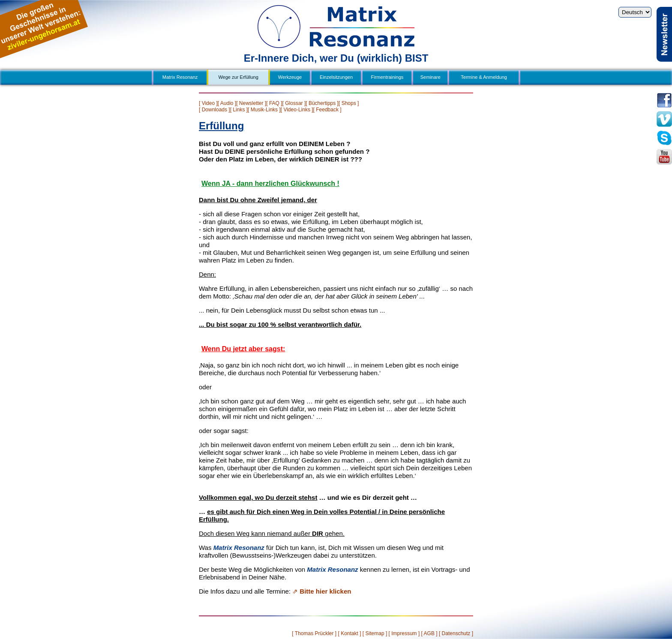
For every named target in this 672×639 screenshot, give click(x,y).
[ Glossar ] (294, 103)
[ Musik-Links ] (264, 110)
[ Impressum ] (404, 633)
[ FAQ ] (274, 103)
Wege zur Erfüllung (238, 77)
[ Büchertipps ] (322, 103)
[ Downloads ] (214, 110)
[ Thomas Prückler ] (314, 633)
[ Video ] (208, 103)
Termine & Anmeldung (484, 77)
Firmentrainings (387, 77)
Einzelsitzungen (336, 77)
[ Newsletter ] (251, 103)
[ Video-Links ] (297, 110)
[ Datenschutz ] (456, 633)
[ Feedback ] (327, 110)
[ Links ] (239, 110)
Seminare (430, 77)
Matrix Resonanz (180, 77)
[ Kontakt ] (349, 633)
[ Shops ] (349, 103)
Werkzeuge (290, 77)
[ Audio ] (227, 103)
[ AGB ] (429, 633)
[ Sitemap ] (375, 633)
